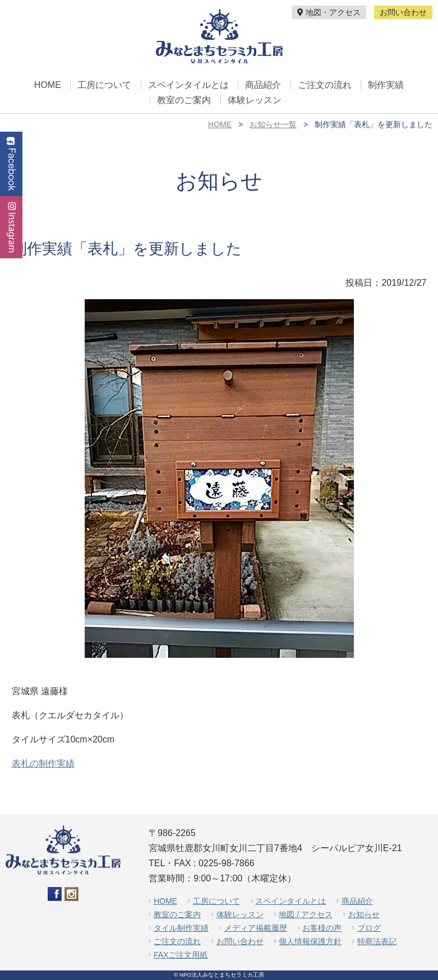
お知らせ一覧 (273, 124)
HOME (48, 85)
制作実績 (386, 85)
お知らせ (364, 914)
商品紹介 (263, 85)
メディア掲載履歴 (256, 928)
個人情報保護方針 (310, 941)
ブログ (369, 928)
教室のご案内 (184, 100)
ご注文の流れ (325, 85)
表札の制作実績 (43, 763)
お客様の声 (322, 928)
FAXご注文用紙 (181, 955)
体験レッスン (255, 100)
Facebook (11, 164)
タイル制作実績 (181, 928)
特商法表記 (377, 941)
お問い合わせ (403, 12)
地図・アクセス (329, 12)
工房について (104, 85)
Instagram (11, 227)
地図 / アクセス (306, 914)
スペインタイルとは (188, 85)
